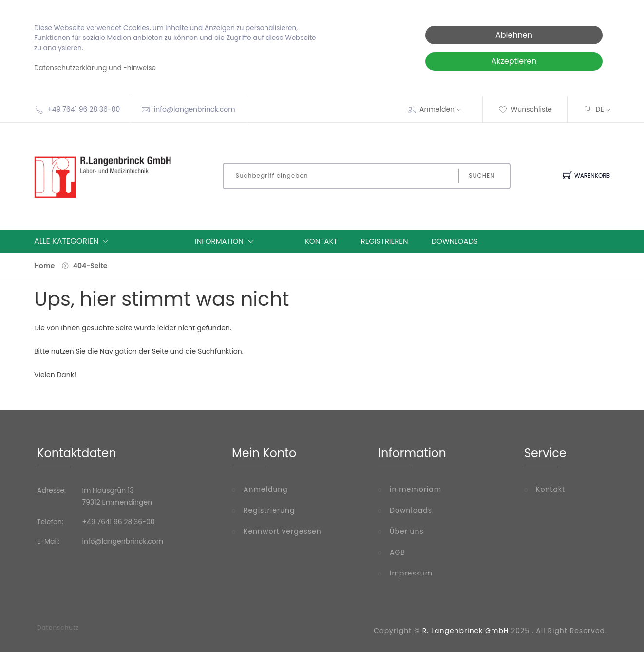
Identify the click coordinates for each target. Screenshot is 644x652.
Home (44, 266)
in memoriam (416, 489)
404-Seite (90, 266)
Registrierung (269, 510)
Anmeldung (266, 489)
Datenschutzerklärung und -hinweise (95, 68)
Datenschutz (58, 628)
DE (600, 109)
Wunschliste (525, 109)
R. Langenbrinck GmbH (466, 631)
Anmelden (443, 109)
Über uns (407, 531)
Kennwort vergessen (283, 531)
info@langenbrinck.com (195, 109)
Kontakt (321, 241)
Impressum (411, 573)
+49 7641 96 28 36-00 (84, 109)
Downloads (455, 241)
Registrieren (385, 241)
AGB (398, 552)
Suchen (482, 176)
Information (227, 241)
